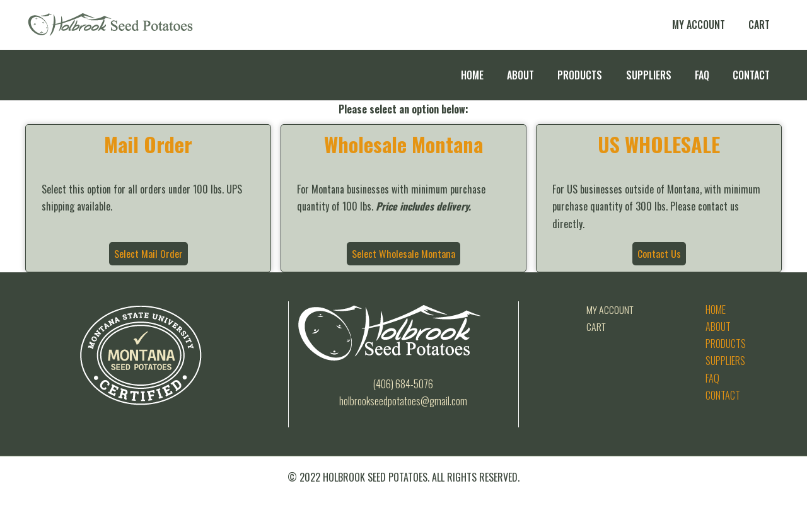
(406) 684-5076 (403, 384)
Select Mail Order (148, 253)
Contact (723, 395)
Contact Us (659, 253)
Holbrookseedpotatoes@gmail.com (403, 401)
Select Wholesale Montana (403, 253)
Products (726, 344)
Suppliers (725, 361)
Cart (596, 327)
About (718, 327)
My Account (610, 309)
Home (716, 309)
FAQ (712, 378)
